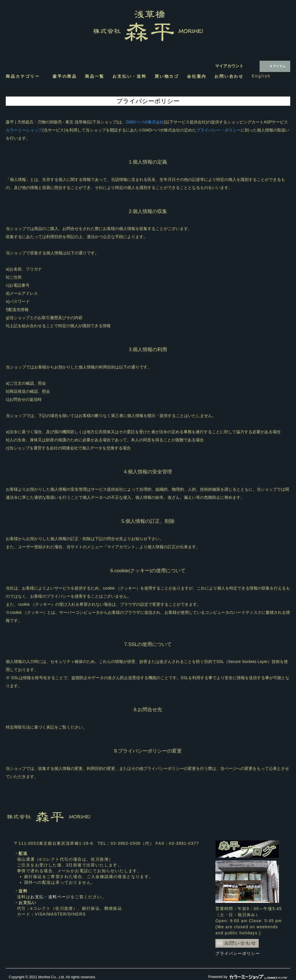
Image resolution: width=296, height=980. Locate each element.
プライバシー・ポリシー (219, 130)
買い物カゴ (167, 76)
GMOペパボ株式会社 (145, 122)
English (261, 76)
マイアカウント (229, 66)
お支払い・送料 (129, 76)
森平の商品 (65, 76)
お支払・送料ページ (50, 897)
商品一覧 (95, 76)
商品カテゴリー (25, 76)
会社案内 (197, 76)
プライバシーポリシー (238, 953)
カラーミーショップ (24, 130)
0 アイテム (274, 66)
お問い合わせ (229, 76)
